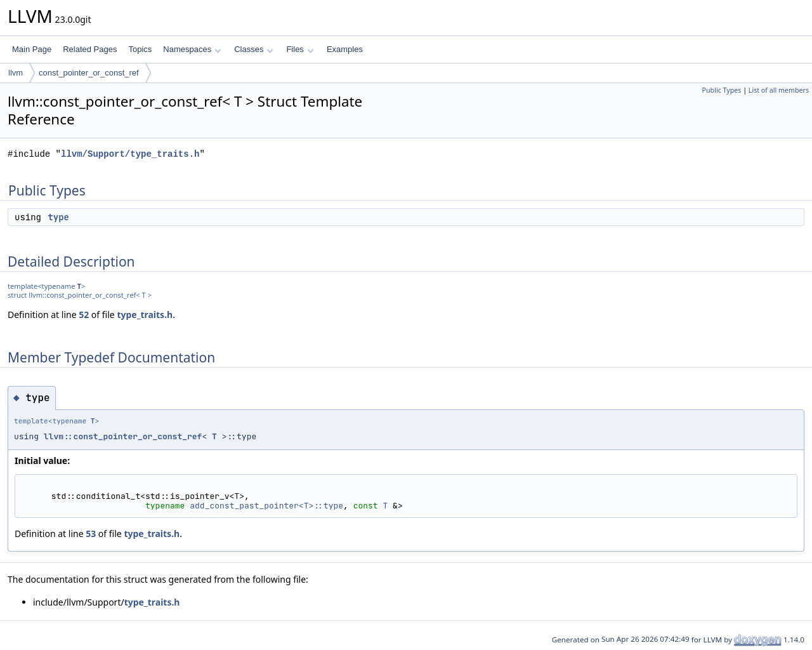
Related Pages (90, 49)
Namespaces (192, 49)
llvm (16, 73)
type (58, 217)
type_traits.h (145, 315)
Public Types (722, 90)
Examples (345, 49)
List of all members (779, 90)
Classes (254, 49)
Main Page (32, 49)
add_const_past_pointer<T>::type (266, 506)
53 (91, 534)
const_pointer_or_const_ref (89, 73)
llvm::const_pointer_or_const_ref (123, 436)
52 (84, 315)
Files (300, 49)
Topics (140, 49)
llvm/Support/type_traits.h (130, 154)
